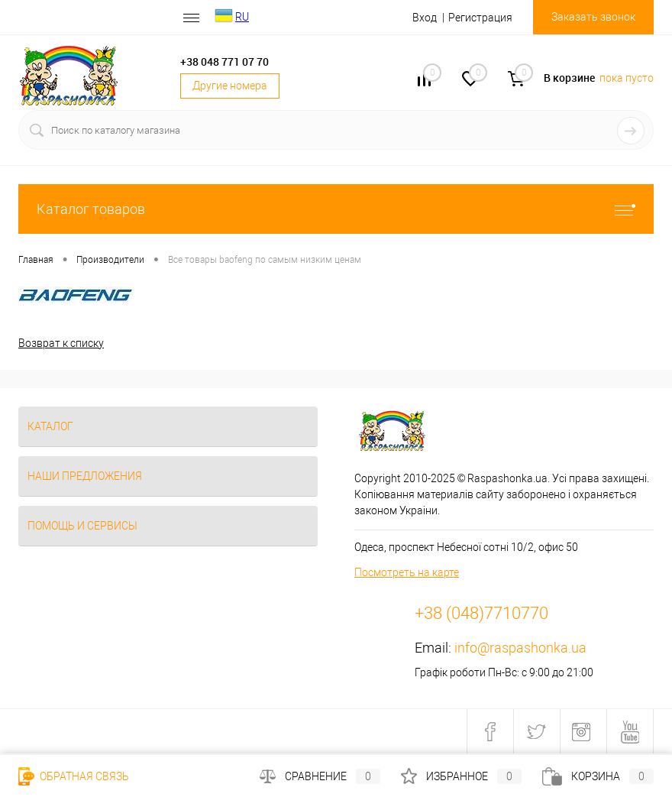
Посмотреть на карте (407, 572)
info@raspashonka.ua (520, 648)
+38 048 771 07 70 (225, 62)
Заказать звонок (593, 17)
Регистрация (480, 18)
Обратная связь (74, 776)
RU (242, 17)
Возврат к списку (61, 343)
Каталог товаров (336, 209)
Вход (425, 18)
